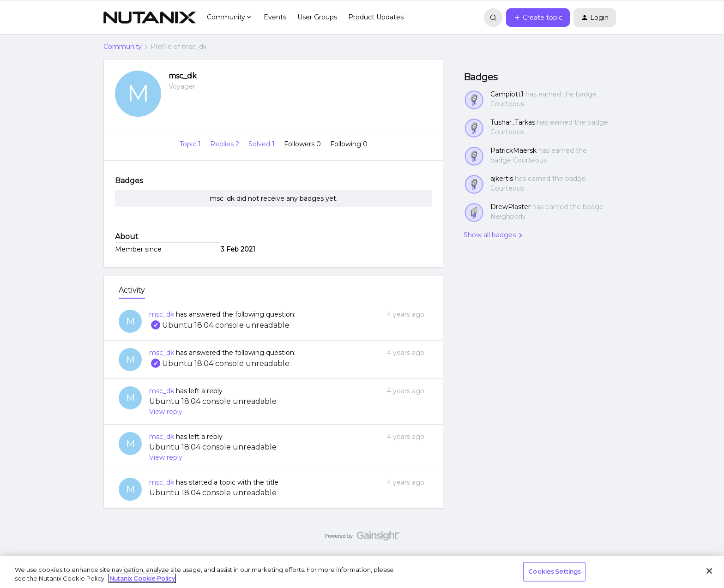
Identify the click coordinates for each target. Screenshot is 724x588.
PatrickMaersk (513, 150)
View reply (166, 412)
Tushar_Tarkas (513, 122)
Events (275, 17)
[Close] (709, 571)
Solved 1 (262, 144)
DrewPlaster (510, 207)
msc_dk (183, 76)
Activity (132, 290)
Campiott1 (507, 94)
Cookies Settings (554, 571)
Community (123, 47)
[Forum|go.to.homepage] (150, 18)
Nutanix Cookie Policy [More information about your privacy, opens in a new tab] (142, 578)
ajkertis (502, 179)
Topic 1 (191, 144)
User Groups (317, 17)
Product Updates (376, 17)
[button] (538, 18)
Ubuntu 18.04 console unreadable (219, 325)
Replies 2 (226, 144)
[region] (362, 572)
